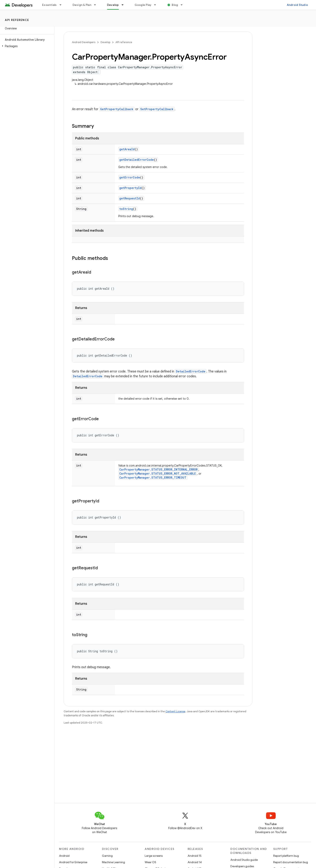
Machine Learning (113, 862)
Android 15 (195, 856)
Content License (175, 711)
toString (126, 209)
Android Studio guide (244, 860)
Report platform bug (286, 856)
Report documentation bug (291, 862)
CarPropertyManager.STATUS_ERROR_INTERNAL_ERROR (158, 469)
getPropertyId (130, 188)
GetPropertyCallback (117, 109)
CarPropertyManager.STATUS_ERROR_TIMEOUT (153, 478)
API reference (17, 20)
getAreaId (127, 149)
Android (64, 856)
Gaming (107, 856)
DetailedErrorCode (191, 371)
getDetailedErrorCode (137, 160)
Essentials (49, 5)
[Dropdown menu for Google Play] (157, 5)
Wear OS (150, 862)
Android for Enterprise (73, 862)
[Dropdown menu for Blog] (183, 5)
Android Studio (297, 5)
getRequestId (130, 198)
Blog (175, 5)
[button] (26, 46)
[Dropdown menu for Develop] (124, 5)
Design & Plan (82, 5)
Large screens (154, 856)
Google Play (143, 5)
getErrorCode (130, 177)
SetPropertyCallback (157, 109)
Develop (105, 42)
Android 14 (195, 862)
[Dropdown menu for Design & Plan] (97, 5)
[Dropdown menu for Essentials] (62, 5)
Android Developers (84, 42)
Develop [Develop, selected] (113, 5)
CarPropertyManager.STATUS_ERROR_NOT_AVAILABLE (158, 473)
